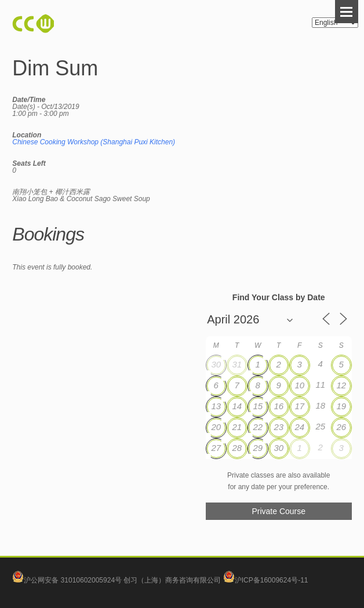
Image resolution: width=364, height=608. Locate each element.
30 (216, 364)
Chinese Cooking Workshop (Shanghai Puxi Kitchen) (94, 142)
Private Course (279, 511)
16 (279, 406)
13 (216, 406)
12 (341, 385)
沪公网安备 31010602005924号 (73, 580)
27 (216, 448)
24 (299, 427)
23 (279, 427)
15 (258, 406)
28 (237, 448)
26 (341, 427)
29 (258, 448)
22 (258, 427)
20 (216, 427)
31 (237, 364)
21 (237, 427)
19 (341, 406)
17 (299, 406)
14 (237, 406)
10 (299, 385)
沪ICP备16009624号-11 (266, 580)
